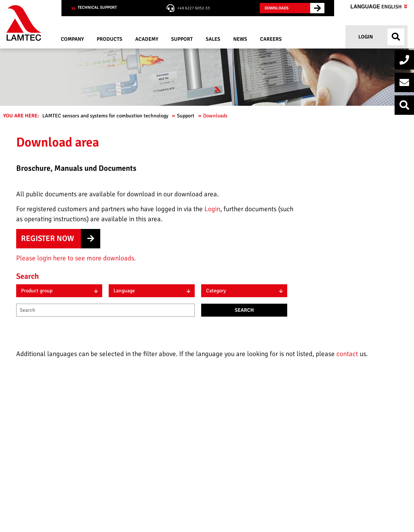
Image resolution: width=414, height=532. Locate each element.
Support (186, 116)
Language (379, 7)
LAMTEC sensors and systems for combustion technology (106, 116)
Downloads (216, 116)
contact (348, 354)
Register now (48, 238)
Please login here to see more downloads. (76, 258)
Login (365, 37)
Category (216, 291)
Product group (37, 291)
